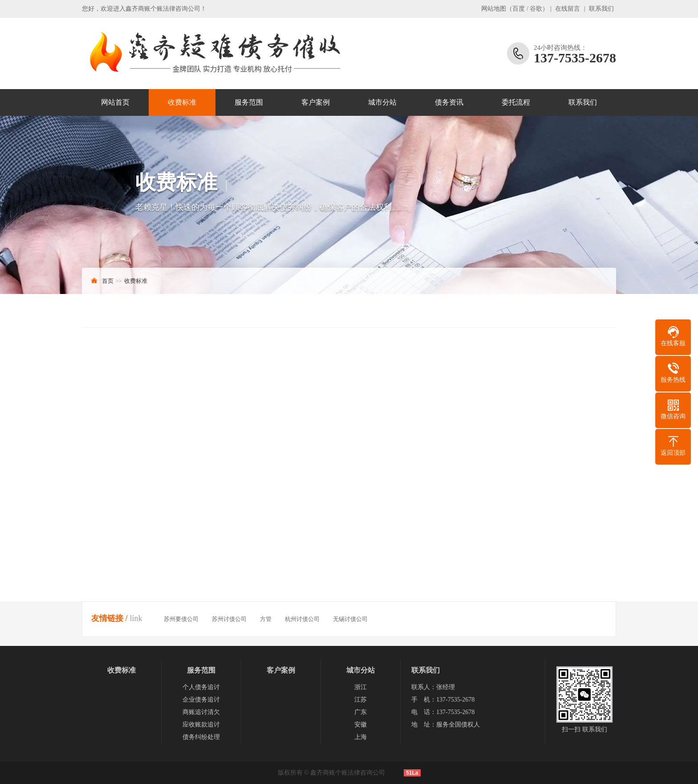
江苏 (361, 700)
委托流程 (516, 102)
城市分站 (382, 102)
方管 (266, 619)
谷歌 (536, 9)
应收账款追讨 (201, 725)
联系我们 (601, 9)
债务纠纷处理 (201, 737)
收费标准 (182, 102)
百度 (519, 9)
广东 (361, 712)
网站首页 (115, 102)
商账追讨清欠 (201, 712)
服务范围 (249, 102)
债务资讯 (449, 102)
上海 (361, 737)
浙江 (361, 687)
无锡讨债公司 (350, 619)
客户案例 (316, 102)
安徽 (361, 725)
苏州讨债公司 (229, 619)
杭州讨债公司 (302, 619)
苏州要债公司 (181, 619)
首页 (108, 281)
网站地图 (494, 9)
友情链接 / (110, 618)
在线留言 (568, 9)
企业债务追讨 (201, 700)
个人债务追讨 (201, 687)
